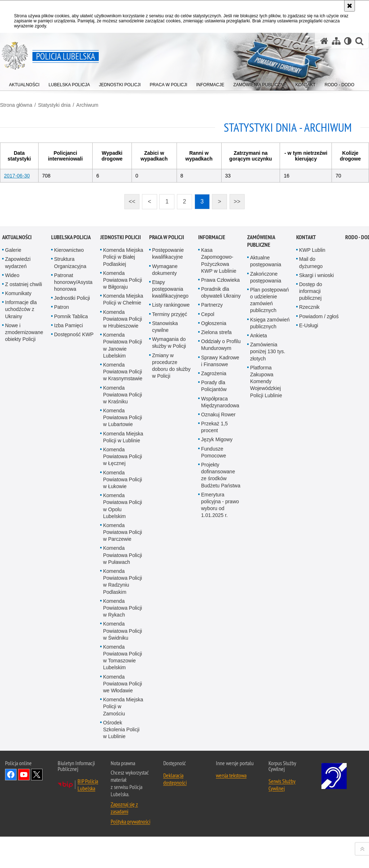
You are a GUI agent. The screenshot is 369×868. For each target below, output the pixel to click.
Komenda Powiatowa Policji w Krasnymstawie (123, 613)
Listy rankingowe (171, 547)
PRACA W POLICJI (167, 479)
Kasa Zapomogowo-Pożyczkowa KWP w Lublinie (219, 502)
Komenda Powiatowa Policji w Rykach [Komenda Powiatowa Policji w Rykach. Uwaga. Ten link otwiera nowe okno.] (123, 849)
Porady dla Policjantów (214, 628)
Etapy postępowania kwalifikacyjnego (170, 530)
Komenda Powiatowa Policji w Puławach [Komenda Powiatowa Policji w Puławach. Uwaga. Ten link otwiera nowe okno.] (123, 797)
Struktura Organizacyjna (70, 504)
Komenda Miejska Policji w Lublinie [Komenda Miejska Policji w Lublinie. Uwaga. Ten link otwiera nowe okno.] (123, 678)
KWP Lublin (312, 492)
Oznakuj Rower (218, 656)
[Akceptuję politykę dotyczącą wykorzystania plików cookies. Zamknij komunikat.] (350, 6)
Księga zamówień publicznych (270, 564)
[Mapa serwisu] (336, 41)
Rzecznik (309, 549)
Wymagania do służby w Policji (169, 584)
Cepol (208, 556)
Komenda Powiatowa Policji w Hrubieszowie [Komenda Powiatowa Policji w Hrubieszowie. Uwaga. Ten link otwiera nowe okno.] (123, 560)
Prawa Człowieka (220, 521)
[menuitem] (24, 83)
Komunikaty (18, 535)
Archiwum (87, 105)
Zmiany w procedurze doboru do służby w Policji (171, 607)
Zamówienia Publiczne (261, 483)
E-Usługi (309, 567)
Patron (61, 549)
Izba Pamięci (68, 567)
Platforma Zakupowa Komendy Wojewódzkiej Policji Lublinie (266, 623)
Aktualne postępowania (266, 503)
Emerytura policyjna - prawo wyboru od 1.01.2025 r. (220, 746)
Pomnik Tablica (71, 558)
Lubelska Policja (71, 479)
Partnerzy (212, 547)
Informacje (212, 479)
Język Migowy (217, 681)
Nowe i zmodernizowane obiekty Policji (24, 574)
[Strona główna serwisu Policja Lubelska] (324, 41)
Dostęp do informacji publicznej (311, 532)
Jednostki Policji (72, 540)
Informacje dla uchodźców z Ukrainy (21, 551)
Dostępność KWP (74, 576)
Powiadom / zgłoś (319, 558)
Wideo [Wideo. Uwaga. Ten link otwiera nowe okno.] (12, 517)
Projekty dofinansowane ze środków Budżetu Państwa (221, 717)
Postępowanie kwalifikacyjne (168, 495)
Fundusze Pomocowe (214, 694)
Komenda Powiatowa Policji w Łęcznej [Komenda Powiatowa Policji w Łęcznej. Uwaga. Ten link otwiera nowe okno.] (123, 698)
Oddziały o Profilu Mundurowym (221, 586)
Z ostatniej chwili (24, 526)
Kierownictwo (69, 492)
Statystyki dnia (54, 105)
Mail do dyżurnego (311, 504)
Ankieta (259, 577)
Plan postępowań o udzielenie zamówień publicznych (269, 542)
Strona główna (16, 105)
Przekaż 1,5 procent (214, 669)
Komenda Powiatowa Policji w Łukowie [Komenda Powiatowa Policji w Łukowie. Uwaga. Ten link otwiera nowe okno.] (123, 721)
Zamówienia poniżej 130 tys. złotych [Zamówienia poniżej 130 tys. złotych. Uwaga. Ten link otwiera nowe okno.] (268, 593)
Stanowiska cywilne (165, 568)
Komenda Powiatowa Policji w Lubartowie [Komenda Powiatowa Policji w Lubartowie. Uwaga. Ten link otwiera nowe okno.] (123, 659)
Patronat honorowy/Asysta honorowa (73, 523)
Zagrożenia (214, 615)
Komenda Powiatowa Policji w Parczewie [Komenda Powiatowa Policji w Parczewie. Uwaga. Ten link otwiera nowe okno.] (123, 773)
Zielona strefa (216, 574)
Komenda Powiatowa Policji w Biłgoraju (123, 521)
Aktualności (17, 479)
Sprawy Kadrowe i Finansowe (220, 602)
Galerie (13, 492)
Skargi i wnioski (316, 517)
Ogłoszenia (214, 565)
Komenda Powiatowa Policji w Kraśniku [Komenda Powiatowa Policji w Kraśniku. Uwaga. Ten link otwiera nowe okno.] (123, 636)
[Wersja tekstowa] (348, 41)
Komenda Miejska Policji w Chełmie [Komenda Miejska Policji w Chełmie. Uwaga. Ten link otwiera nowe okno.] (123, 541)
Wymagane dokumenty (165, 511)
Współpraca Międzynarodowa (220, 643)
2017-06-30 (17, 176)
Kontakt (306, 479)
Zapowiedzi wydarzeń (18, 504)
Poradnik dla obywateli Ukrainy (221, 534)
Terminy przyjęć (170, 556)
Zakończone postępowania (266, 519)
